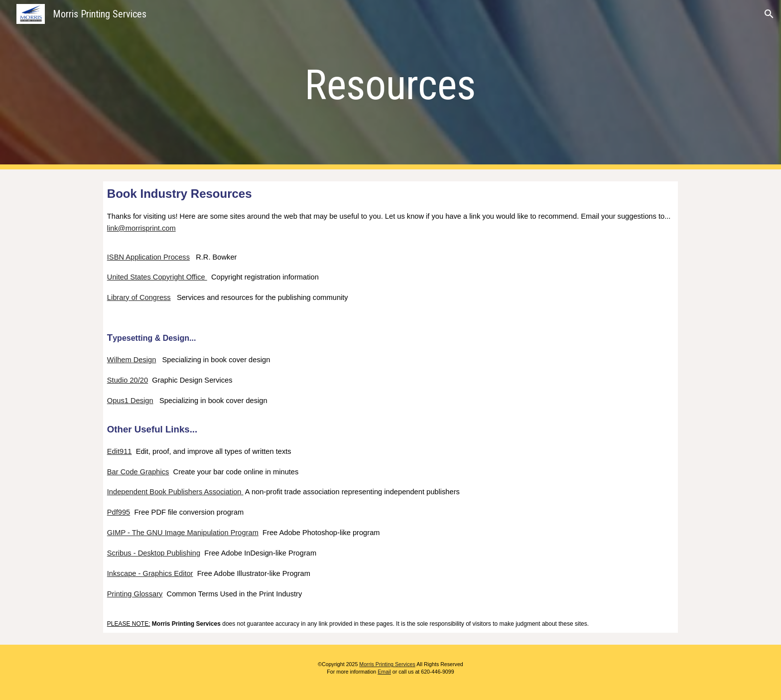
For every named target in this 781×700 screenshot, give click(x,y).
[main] (390, 85)
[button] (769, 14)
